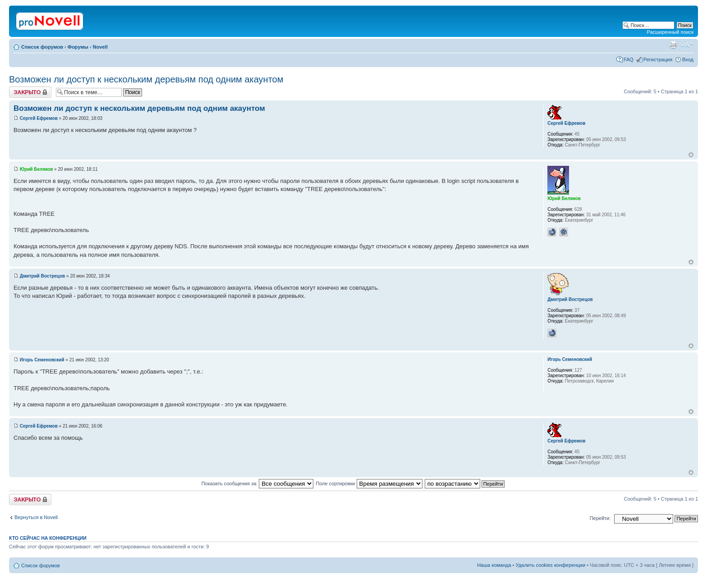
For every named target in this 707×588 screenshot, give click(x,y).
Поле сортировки (369, 483)
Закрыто (30, 92)
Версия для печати (673, 45)
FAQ (629, 59)
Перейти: (600, 518)
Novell (100, 47)
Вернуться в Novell (36, 517)
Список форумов (42, 47)
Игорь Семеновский (42, 360)
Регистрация (658, 59)
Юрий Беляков (37, 169)
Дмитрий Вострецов (42, 276)
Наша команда (494, 565)
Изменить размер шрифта (687, 45)
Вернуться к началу (691, 155)
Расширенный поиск (670, 32)
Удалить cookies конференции (551, 565)
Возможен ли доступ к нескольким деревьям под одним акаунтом (146, 79)
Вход (688, 59)
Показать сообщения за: (258, 483)
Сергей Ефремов (39, 118)
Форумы (78, 47)
